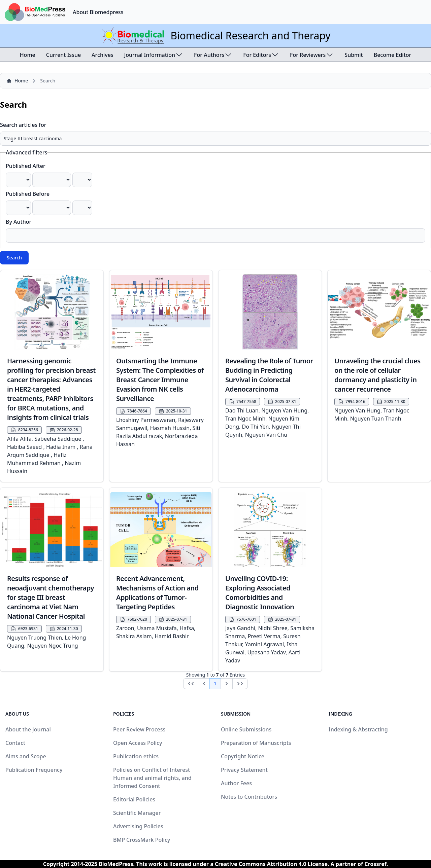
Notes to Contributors (249, 797)
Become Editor (393, 55)
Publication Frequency (34, 770)
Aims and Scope (26, 756)
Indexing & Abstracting (358, 729)
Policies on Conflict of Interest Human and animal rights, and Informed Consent (152, 778)
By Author (19, 222)
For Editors (261, 55)
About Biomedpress (98, 12)
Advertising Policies (138, 826)
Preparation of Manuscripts (256, 743)
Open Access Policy (138, 743)
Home (28, 55)
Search (14, 258)
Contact (15, 743)
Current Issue (63, 55)
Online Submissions (246, 729)
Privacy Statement (244, 770)
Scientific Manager (137, 813)
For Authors (213, 55)
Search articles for (23, 125)
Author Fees (236, 783)
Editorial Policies (134, 799)
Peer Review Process (139, 729)
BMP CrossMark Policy (142, 840)
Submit (354, 55)
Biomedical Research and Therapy (250, 35)
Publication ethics (136, 756)
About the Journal (28, 729)
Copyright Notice (243, 756)
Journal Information (154, 55)
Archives (103, 55)
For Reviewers (312, 55)
